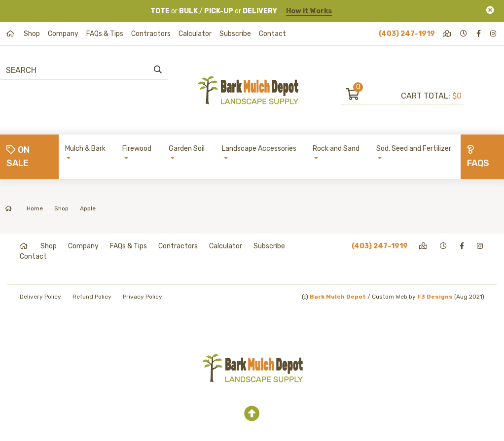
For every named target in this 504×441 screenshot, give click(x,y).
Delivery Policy (40, 297)
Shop (32, 34)
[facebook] (479, 34)
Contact (272, 34)
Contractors (151, 34)
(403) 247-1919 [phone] (407, 34)
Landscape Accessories (259, 149)
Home (24, 208)
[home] (11, 34)
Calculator (195, 34)
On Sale (18, 156)
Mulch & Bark (85, 149)
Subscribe (235, 34)
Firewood (137, 149)
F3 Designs (435, 297)
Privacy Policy (143, 297)
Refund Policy (92, 297)
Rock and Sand (336, 149)
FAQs (478, 157)
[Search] (60, 70)
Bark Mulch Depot (338, 297)
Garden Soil (187, 149)
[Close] (490, 10)
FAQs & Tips (105, 34)
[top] (252, 414)
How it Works (309, 11)
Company (63, 34)
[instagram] (494, 34)
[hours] (464, 34)
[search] (158, 70)
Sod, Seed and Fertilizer (414, 149)
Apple (88, 208)
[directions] (448, 34)
